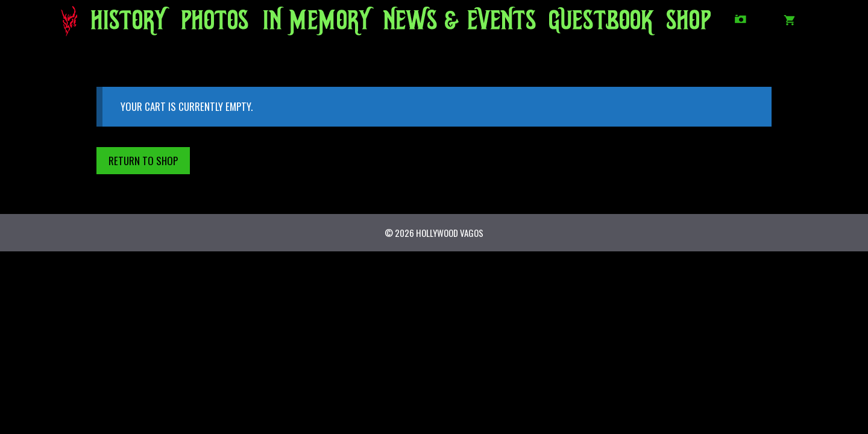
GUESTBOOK (594, 24)
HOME (74, 24)
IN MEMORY (306, 24)
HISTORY (125, 24)
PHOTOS (212, 24)
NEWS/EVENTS (438, 24)
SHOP (687, 24)
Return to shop (143, 161)
